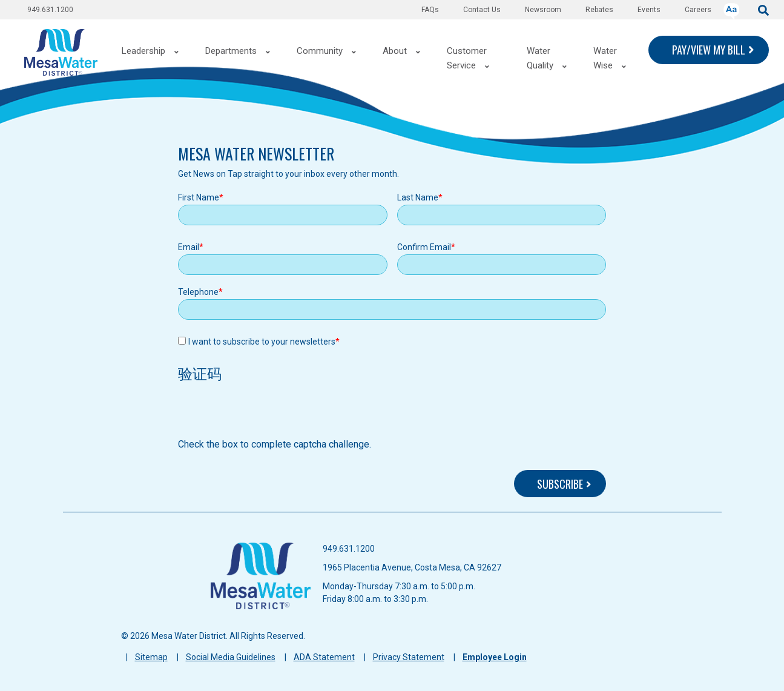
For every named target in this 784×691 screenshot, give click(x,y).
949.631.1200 (50, 10)
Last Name (418, 197)
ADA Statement (324, 657)
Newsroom (543, 10)
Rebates (599, 10)
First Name (199, 197)
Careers (698, 10)
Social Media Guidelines (231, 657)
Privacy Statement (409, 657)
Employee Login (495, 657)
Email (189, 247)
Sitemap (151, 657)
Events (649, 10)
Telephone (198, 292)
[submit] (763, 9)
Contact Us (482, 10)
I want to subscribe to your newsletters (262, 342)
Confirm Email (424, 247)
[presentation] (270, 414)
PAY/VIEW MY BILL (709, 50)
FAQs (430, 10)
